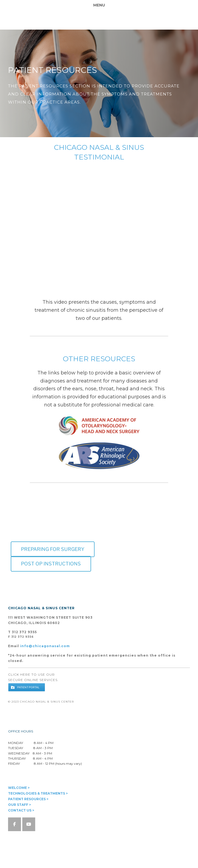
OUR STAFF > (19, 805)
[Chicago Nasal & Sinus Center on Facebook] (15, 824)
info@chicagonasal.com (45, 646)
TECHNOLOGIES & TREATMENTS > (38, 793)
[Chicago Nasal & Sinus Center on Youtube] (29, 824)
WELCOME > (19, 788)
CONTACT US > (21, 810)
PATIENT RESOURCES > (28, 799)
